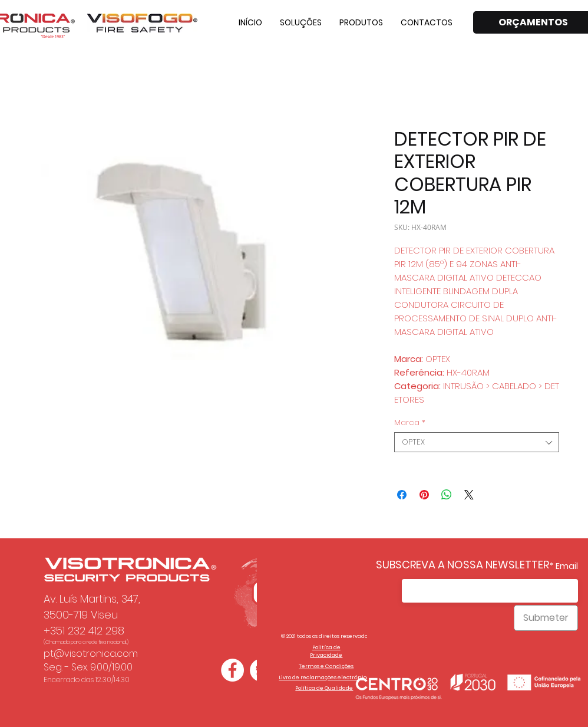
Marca (410, 423)
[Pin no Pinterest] (424, 495)
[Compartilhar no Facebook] (402, 495)
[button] (301, 22)
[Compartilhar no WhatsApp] (447, 495)
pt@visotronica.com (91, 654)
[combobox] (477, 442)
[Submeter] (546, 618)
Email (567, 566)
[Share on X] (469, 495)
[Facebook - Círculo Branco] (232, 670)
